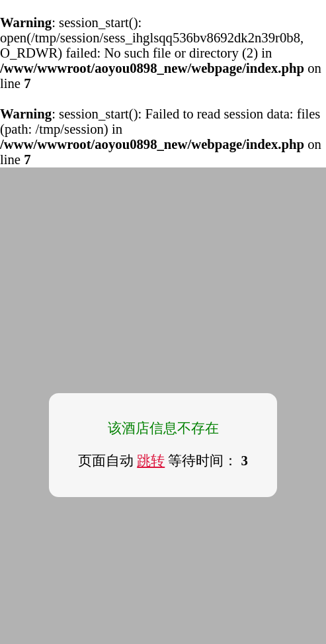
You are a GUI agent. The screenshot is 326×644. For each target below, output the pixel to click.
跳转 (151, 461)
